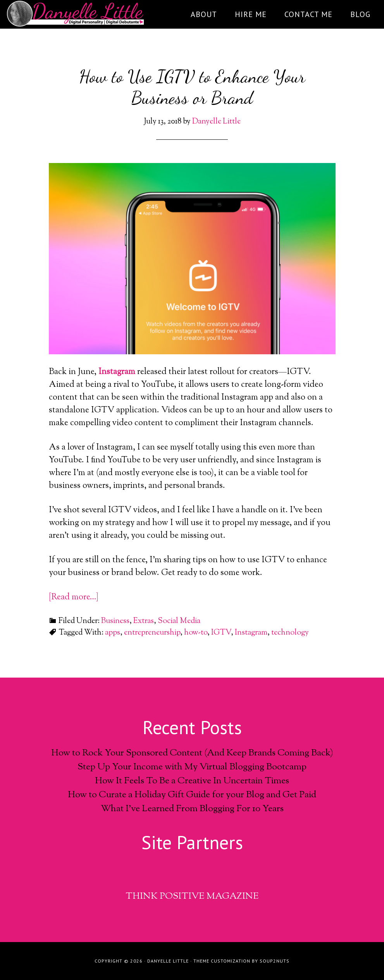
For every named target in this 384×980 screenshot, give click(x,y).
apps (113, 633)
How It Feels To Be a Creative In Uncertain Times (192, 781)
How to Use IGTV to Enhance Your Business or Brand (192, 87)
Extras (144, 621)
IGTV (221, 633)
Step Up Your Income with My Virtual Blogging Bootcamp (192, 767)
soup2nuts (275, 961)
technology (290, 633)
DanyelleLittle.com (76, 14)
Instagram (117, 372)
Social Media (179, 621)
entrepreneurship (152, 633)
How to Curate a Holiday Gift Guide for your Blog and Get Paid (192, 795)
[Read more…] (74, 597)
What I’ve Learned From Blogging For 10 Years (192, 809)
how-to (196, 633)
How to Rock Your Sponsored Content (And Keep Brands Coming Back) (192, 753)
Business (115, 621)
